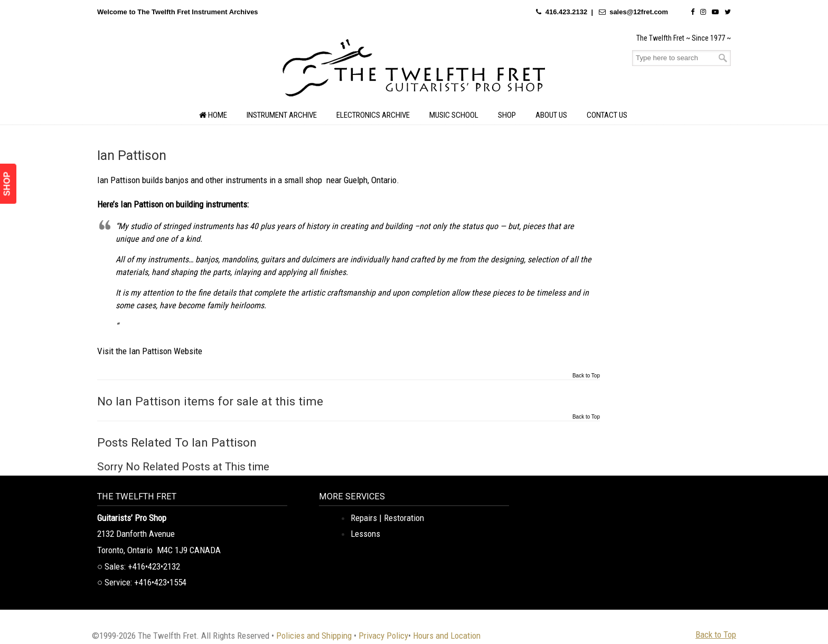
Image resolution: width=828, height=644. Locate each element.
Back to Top (586, 376)
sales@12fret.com (639, 12)
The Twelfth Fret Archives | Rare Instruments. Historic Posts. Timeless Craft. (414, 71)
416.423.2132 (567, 12)
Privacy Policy (383, 636)
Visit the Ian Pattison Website (150, 351)
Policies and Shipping (314, 636)
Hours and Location (447, 636)
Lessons (365, 534)
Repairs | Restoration (387, 518)
